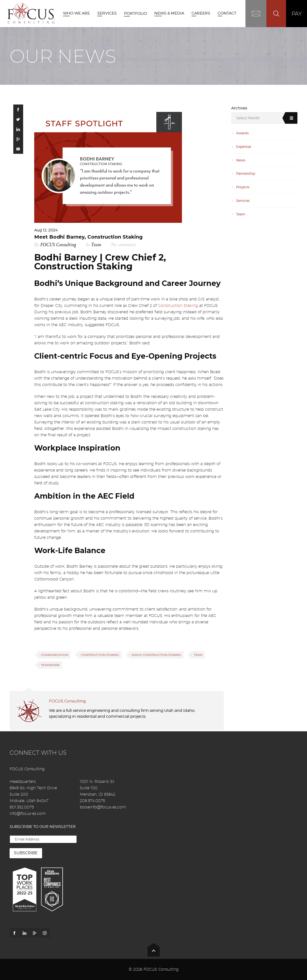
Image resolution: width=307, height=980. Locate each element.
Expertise (244, 147)
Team (96, 245)
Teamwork (50, 665)
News (241, 160)
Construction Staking (178, 306)
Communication (55, 655)
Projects (243, 187)
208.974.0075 (92, 801)
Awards (242, 133)
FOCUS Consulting (58, 245)
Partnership (246, 173)
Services (243, 201)
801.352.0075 (22, 807)
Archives (239, 108)
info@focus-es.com (28, 814)
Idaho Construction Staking (156, 655)
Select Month (248, 118)
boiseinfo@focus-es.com (103, 807)
